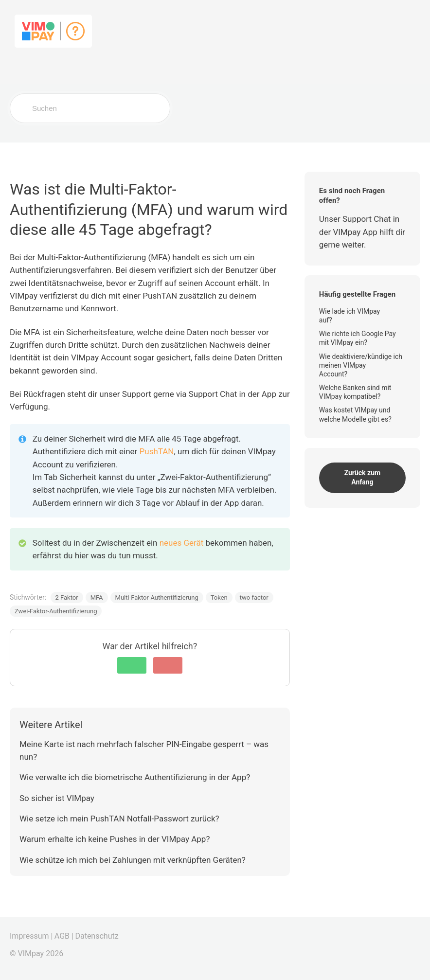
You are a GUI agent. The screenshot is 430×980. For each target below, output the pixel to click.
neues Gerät (183, 543)
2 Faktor (67, 597)
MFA (97, 597)
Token (219, 597)
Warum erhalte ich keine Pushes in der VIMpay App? (115, 839)
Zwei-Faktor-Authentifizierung (56, 611)
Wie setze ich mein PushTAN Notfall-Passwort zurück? (119, 819)
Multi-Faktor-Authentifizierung (157, 597)
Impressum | (31, 936)
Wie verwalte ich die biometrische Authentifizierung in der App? (135, 777)
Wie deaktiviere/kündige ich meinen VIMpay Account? (361, 365)
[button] (132, 665)
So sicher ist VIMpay (57, 798)
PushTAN (157, 451)
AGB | (64, 936)
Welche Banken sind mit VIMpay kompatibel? (355, 392)
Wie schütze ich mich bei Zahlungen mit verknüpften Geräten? (133, 860)
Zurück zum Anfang (363, 478)
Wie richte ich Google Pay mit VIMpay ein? (358, 338)
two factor (254, 597)
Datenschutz (97, 936)
